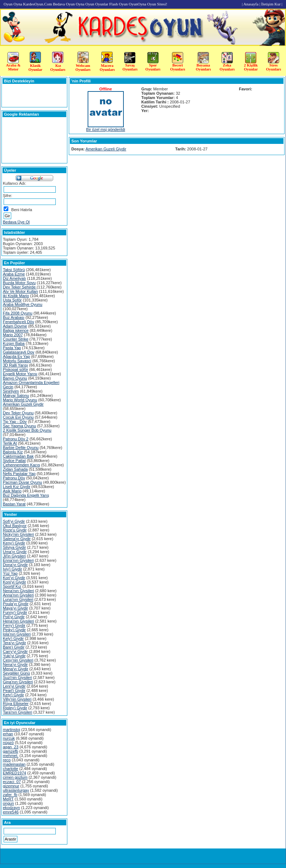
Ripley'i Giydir (15, 708)
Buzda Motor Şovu (19, 283)
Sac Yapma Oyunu (19, 426)
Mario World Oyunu (20, 400)
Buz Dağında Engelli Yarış (26, 495)
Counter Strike (16, 339)
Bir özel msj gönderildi (106, 129)
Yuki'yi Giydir (14, 656)
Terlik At (10, 443)
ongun (9, 803)
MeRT (8, 799)
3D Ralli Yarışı (15, 365)
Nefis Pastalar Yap (19, 474)
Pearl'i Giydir (14, 690)
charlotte (10, 769)
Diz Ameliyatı (14, 278)
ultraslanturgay (16, 790)
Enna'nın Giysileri (18, 560)
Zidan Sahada (15, 469)
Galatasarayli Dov (19, 352)
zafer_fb (10, 795)
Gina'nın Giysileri (18, 682)
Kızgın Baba (14, 343)
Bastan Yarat (14, 504)
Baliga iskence (16, 330)
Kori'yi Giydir (14, 578)
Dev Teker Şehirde (20, 287)
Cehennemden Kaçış (22, 465)
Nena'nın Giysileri (18, 591)
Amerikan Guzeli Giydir (23, 404)
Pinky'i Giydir (14, 630)
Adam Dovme (15, 326)
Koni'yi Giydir (14, 582)
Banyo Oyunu (15, 378)
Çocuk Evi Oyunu (18, 417)
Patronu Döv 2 (16, 439)
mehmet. (11, 756)
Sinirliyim (11, 391)
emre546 (11, 812)
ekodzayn (11, 808)
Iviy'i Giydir (12, 569)
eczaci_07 (12, 782)
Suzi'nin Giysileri (17, 677)
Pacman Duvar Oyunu (22, 482)
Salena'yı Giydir (17, 539)
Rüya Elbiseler (16, 704)
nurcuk (9, 738)
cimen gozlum (15, 777)
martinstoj (12, 730)
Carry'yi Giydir (15, 651)
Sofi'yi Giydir (14, 521)
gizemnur (11, 786)
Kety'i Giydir (13, 695)
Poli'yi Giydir (14, 617)
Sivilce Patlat (14, 461)
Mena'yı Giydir (16, 669)
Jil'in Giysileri (14, 556)
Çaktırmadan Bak (18, 456)
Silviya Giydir (14, 547)
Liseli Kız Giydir (17, 487)
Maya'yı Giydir (15, 608)
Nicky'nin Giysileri (18, 534)
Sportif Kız (12, 586)
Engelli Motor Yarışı (20, 374)
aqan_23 (11, 747)
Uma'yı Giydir (15, 552)
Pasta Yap (12, 348)
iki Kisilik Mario (16, 296)
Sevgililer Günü (16, 673)
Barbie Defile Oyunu (21, 448)
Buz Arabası (14, 317)
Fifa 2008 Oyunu (18, 313)
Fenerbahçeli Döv (18, 322)
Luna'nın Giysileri (18, 599)
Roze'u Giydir (15, 530)
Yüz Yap (10, 573)
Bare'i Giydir (14, 647)
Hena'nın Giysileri (18, 621)
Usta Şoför (12, 300)
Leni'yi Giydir (14, 686)
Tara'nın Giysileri (18, 712)
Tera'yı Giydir (14, 643)
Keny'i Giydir (14, 543)
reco (7, 760)
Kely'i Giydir (13, 638)
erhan (8, 734)
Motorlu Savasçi (17, 361)
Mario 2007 (13, 335)
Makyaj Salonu (16, 395)
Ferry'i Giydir (14, 625)
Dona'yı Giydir (15, 565)
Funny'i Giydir (15, 612)
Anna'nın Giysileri (18, 595)
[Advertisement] (263, 147)
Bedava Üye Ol (16, 222)
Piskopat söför (16, 369)
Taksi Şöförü (14, 270)
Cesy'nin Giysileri (18, 660)
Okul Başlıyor (15, 526)
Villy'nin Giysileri (17, 699)
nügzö (8, 743)
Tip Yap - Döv (15, 422)
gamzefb (10, 751)
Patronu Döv (14, 478)
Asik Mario (12, 491)
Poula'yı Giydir (16, 604)
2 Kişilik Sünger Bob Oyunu (27, 430)
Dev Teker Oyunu (18, 413)
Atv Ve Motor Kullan (20, 291)
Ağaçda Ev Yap (16, 356)
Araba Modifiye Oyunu (23, 304)
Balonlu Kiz (13, 452)
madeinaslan (14, 764)
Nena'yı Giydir (15, 664)
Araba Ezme (14, 274)
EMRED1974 (14, 773)
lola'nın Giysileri (17, 634)
